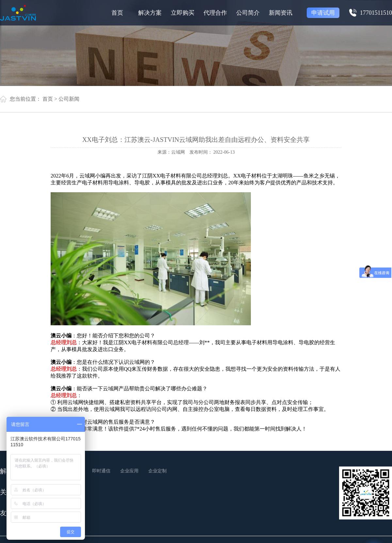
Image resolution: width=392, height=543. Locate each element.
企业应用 (129, 471)
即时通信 (101, 471)
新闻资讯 (281, 13)
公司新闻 (69, 99)
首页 (117, 13)
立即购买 (183, 13)
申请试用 (323, 13)
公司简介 (248, 13)
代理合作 (215, 13)
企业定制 (157, 471)
